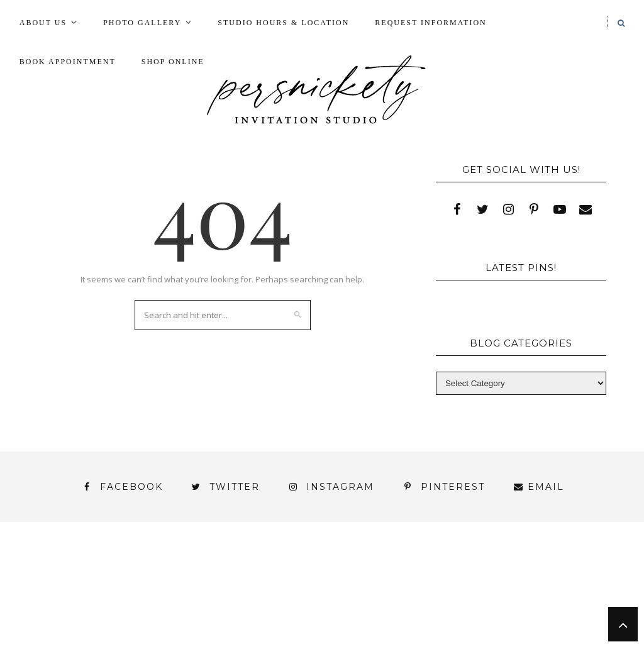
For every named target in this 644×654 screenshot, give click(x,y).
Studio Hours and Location (322, 625)
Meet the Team (192, 615)
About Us (43, 23)
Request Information (430, 23)
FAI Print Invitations (325, 581)
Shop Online (173, 62)
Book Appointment (68, 62)
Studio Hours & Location (283, 23)
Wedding (550, 592)
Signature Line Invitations (339, 592)
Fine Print (438, 581)
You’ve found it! (79, 615)
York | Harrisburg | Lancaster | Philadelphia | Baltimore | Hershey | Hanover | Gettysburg (310, 603)
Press (170, 592)
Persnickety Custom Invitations (349, 615)
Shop (224, 592)
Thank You (470, 592)
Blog (87, 581)
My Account (525, 581)
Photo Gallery (142, 23)
